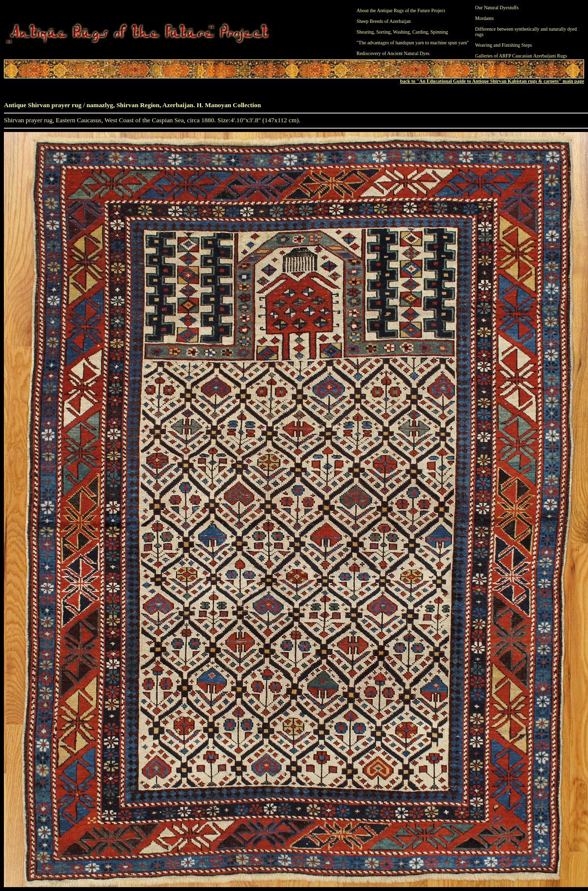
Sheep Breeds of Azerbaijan (384, 21)
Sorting (383, 32)
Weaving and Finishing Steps (504, 45)
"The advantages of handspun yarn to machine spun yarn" (413, 43)
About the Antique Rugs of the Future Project (401, 10)
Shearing (366, 32)
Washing (401, 32)
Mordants (484, 18)
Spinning (439, 32)
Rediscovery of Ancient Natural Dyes (393, 53)
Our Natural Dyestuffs (497, 8)
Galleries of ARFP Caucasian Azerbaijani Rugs (521, 56)
